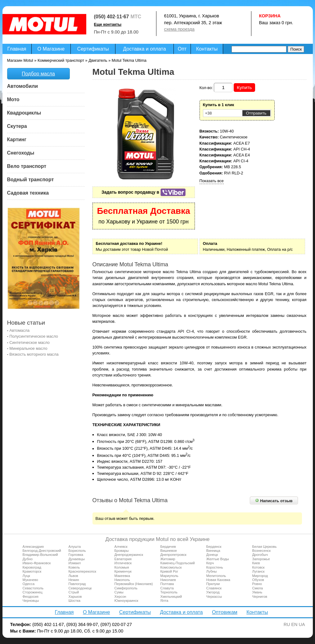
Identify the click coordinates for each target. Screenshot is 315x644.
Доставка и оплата (145, 49)
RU (287, 624)
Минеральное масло (28, 348)
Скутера (17, 126)
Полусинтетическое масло (34, 336)
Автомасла (19, 330)
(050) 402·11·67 (112, 17)
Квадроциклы (24, 113)
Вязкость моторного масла (34, 354)
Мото (13, 99)
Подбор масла (38, 74)
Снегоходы (21, 153)
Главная (17, 49)
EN (295, 624)
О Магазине (51, 49)
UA (302, 624)
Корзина (270, 16)
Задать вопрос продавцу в (144, 192)
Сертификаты (93, 49)
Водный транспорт (31, 180)
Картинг (17, 140)
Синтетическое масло (29, 342)
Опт (182, 49)
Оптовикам (225, 612)
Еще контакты (108, 24)
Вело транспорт (27, 166)
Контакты (207, 49)
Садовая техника (28, 193)
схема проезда (179, 29)
